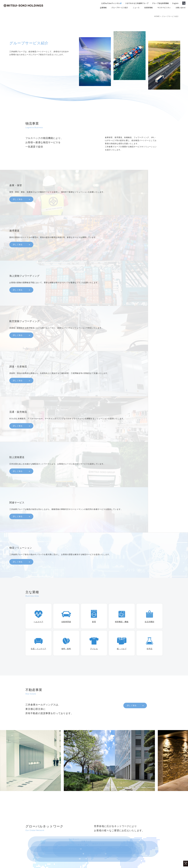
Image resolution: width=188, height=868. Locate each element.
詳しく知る (132, 537)
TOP (186, 856)
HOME (157, 16)
